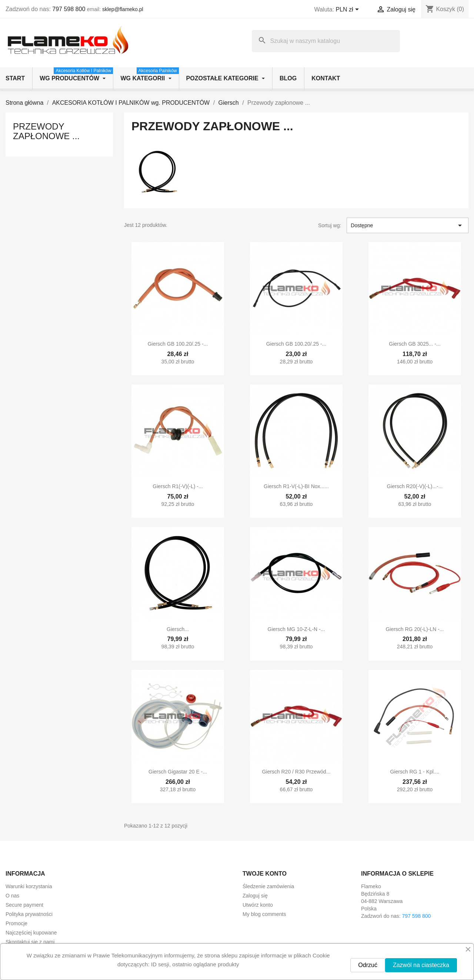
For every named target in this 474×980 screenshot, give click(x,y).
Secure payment (24, 905)
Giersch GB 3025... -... (415, 344)
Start (15, 78)
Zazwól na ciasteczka (421, 965)
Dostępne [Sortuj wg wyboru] (408, 225)
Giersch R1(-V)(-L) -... (178, 486)
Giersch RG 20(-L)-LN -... (415, 629)
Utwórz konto (258, 905)
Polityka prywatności (29, 914)
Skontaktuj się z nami (30, 942)
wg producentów (76, 74)
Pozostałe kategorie (226, 78)
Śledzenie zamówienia (268, 886)
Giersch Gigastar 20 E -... (178, 772)
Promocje (16, 923)
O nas (12, 896)
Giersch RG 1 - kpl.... (415, 772)
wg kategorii (149, 74)
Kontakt (326, 78)
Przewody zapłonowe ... (46, 131)
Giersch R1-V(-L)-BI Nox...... (296, 486)
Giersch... (178, 629)
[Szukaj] (326, 41)
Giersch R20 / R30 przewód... (296, 772)
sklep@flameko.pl (123, 9)
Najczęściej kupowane (31, 933)
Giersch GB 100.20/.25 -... (178, 344)
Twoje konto (265, 874)
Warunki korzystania (29, 886)
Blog (288, 78)
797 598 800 (69, 9)
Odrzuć (368, 965)
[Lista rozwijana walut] (349, 10)
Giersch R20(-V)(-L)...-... (415, 486)
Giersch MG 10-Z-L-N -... (296, 629)
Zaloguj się (255, 896)
